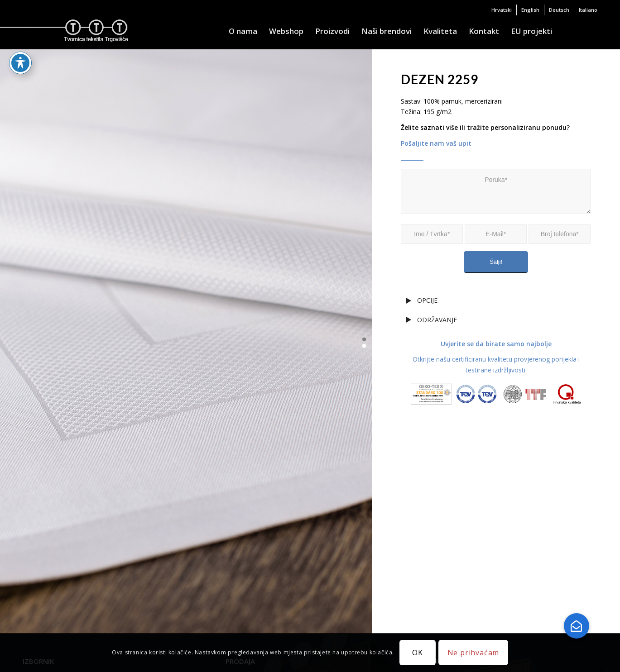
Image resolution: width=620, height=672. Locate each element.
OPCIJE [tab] (422, 300)
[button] (364, 339)
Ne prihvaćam (473, 653)
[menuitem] (502, 10)
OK (418, 653)
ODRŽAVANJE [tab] (431, 320)
